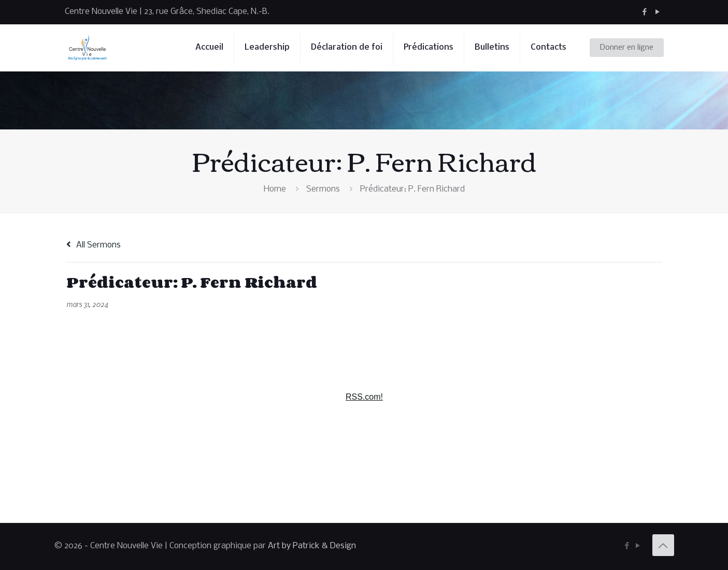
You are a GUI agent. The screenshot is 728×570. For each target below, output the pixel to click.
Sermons (323, 189)
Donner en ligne (627, 48)
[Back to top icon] (663, 545)
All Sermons (94, 245)
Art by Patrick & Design (312, 546)
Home (275, 189)
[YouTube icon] (658, 12)
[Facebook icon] (645, 12)
